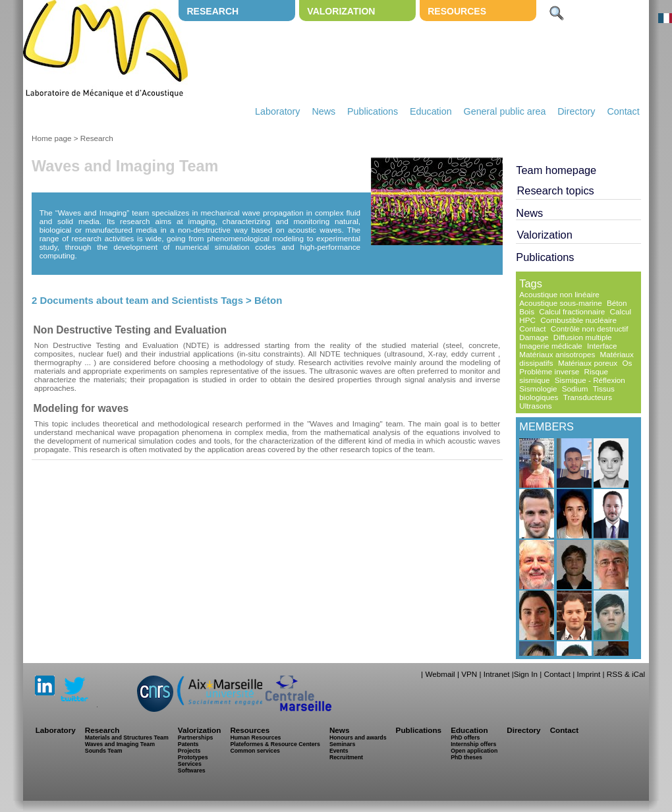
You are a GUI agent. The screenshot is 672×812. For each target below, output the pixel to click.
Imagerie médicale (551, 346)
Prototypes (193, 757)
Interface (602, 346)
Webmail (440, 674)
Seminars (342, 744)
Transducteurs (588, 397)
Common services (255, 751)
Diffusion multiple (583, 337)
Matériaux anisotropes (557, 354)
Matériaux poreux (588, 363)
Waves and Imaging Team (120, 744)
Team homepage (556, 170)
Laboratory (277, 111)
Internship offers (473, 744)
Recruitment (346, 757)
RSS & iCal (626, 674)
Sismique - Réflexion (590, 380)
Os (627, 363)
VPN (469, 674)
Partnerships (196, 738)
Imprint (588, 674)
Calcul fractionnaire (572, 311)
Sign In (526, 674)
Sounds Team (104, 751)
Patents (188, 744)
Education (431, 111)
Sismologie (538, 389)
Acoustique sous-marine (560, 303)
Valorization (341, 11)
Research (212, 11)
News (323, 111)
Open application (474, 751)
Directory (576, 111)
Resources (457, 11)
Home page (51, 138)
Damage (534, 337)
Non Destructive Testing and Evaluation (130, 330)
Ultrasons (535, 406)
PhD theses (466, 757)
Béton (617, 303)
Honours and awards (358, 738)
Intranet (497, 674)
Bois (527, 311)
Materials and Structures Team (127, 738)
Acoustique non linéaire (559, 294)
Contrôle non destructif (590, 329)
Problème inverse (549, 371)
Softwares (192, 770)
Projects (189, 751)
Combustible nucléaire (578, 320)
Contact (623, 111)
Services (190, 764)
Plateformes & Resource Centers (275, 744)
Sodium (575, 389)
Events (339, 751)
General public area (505, 111)
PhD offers (465, 738)
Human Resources (255, 738)
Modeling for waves (81, 408)
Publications (373, 111)
